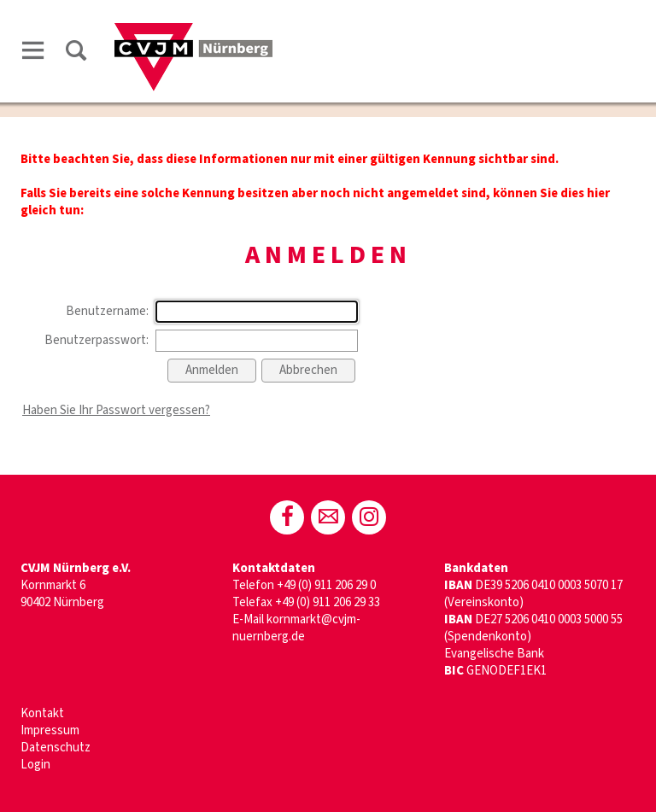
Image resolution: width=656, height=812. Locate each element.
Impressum (50, 730)
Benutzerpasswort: (97, 340)
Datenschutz (56, 748)
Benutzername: (107, 311)
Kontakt (42, 713)
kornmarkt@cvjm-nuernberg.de (296, 628)
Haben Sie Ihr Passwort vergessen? (116, 410)
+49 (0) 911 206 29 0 (326, 585)
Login (35, 765)
